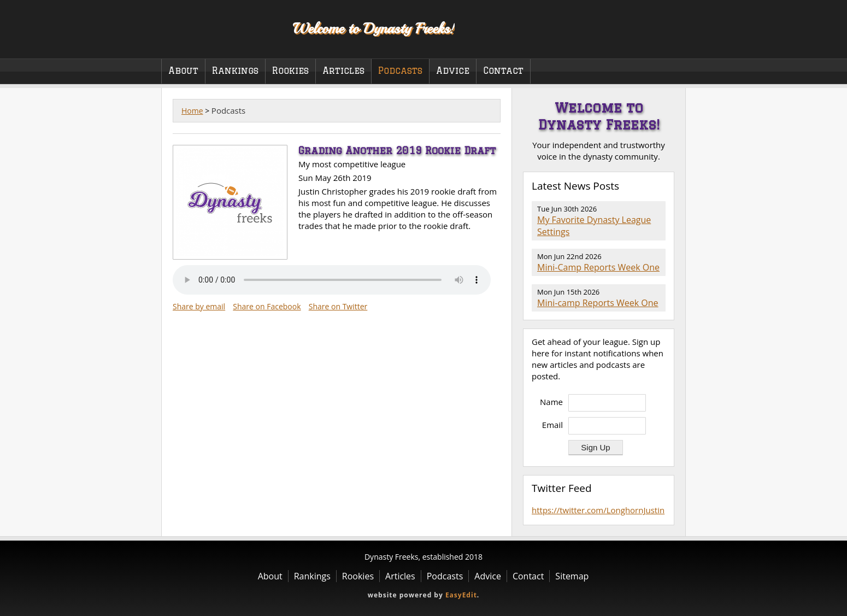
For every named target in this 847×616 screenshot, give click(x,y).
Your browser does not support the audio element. (332, 280)
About (183, 71)
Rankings (235, 71)
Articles (343, 71)
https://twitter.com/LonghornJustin (598, 510)
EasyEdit (461, 595)
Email (552, 425)
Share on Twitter (338, 306)
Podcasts (400, 71)
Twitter (666, 43)
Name (551, 402)
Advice (453, 71)
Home (192, 111)
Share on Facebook (267, 306)
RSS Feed (659, 186)
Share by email (199, 306)
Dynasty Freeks (220, 27)
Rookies (290, 71)
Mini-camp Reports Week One (598, 303)
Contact (503, 71)
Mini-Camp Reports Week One (598, 267)
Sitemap (572, 576)
